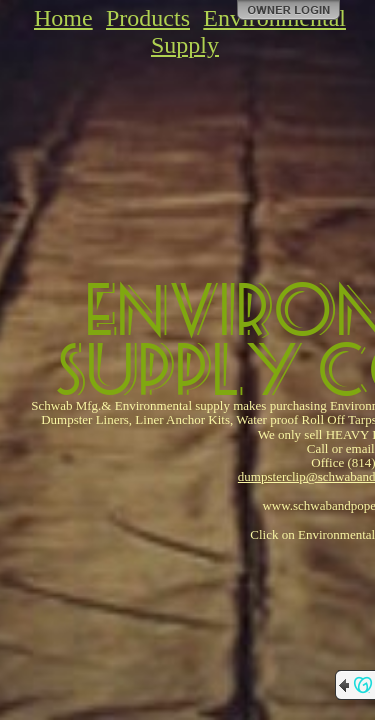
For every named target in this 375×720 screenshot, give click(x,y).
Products (148, 18)
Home (63, 18)
